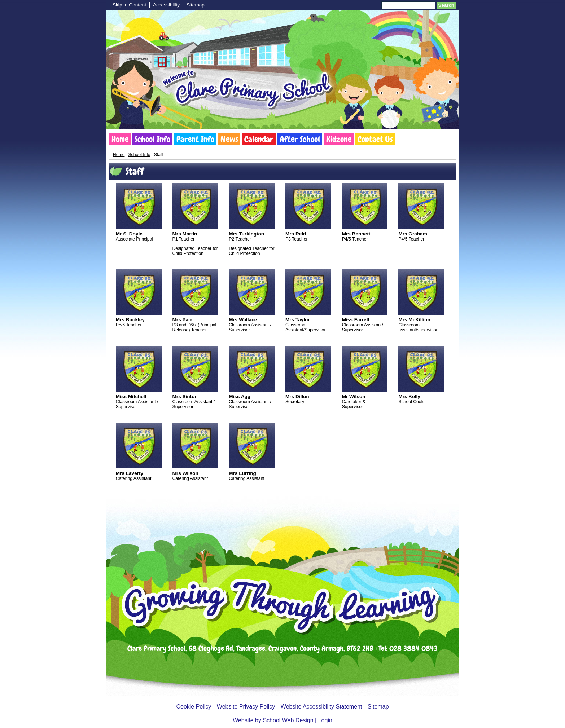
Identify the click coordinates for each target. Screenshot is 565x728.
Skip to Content (129, 5)
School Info (152, 139)
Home (120, 139)
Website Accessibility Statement (321, 707)
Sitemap (196, 5)
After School (300, 139)
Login (325, 720)
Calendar (259, 139)
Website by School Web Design (273, 720)
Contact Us (375, 139)
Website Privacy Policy (246, 707)
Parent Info (195, 139)
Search (446, 5)
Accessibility (166, 5)
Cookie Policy (194, 707)
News (229, 139)
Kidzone (339, 139)
